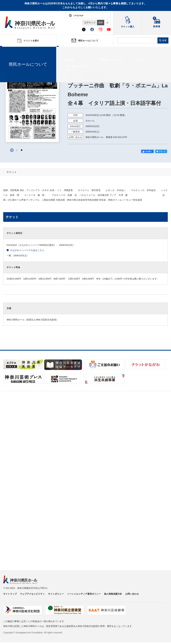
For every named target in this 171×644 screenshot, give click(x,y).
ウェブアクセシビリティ (32, 594)
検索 (164, 40)
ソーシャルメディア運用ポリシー (84, 594)
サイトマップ (10, 594)
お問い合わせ (132, 594)
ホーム (8, 51)
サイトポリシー (56, 594)
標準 (101, 23)
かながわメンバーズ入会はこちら (25, 250)
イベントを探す (20, 51)
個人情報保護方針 (113, 594)
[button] (17, 150)
